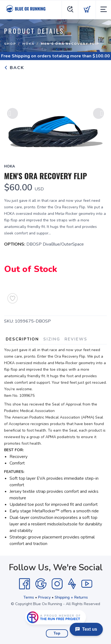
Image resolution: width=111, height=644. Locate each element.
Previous (13, 114)
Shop (10, 44)
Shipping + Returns (71, 597)
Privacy (44, 597)
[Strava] (72, 584)
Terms (29, 597)
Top (57, 633)
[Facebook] (24, 584)
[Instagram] (57, 584)
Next (98, 114)
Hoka (28, 44)
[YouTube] (87, 584)
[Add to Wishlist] (13, 298)
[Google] (41, 584)
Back (14, 68)
